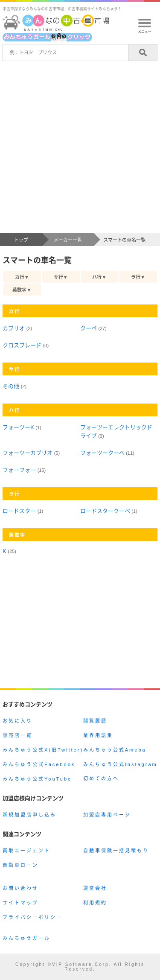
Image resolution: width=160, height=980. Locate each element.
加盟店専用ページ (107, 815)
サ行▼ (61, 277)
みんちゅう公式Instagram (120, 764)
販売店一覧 (17, 735)
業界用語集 (98, 735)
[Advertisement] (80, 149)
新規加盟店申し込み (29, 815)
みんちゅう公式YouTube (37, 779)
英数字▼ (22, 290)
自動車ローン (20, 865)
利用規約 (95, 903)
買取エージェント (26, 851)
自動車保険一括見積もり (116, 851)
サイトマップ (20, 903)
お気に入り (17, 721)
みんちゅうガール (26, 938)
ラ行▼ (138, 277)
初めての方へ (101, 778)
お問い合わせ (20, 888)
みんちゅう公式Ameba (115, 750)
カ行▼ (22, 277)
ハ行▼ (99, 277)
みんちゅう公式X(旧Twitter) (43, 750)
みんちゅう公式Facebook (39, 764)
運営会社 (95, 888)
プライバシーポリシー (32, 917)
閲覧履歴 (95, 721)
